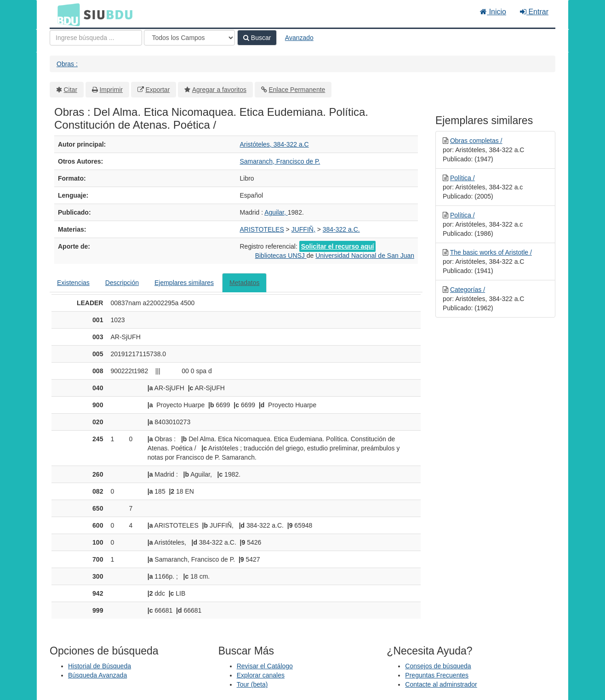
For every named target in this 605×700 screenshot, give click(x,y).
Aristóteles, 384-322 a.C (274, 144)
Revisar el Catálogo (265, 666)
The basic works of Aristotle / (491, 252)
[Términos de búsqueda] (96, 38)
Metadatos (244, 283)
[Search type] (189, 38)
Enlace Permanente (297, 90)
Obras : (67, 64)
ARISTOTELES (262, 229)
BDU (66, 14)
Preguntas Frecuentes (437, 675)
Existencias (73, 283)
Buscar (257, 38)
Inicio (493, 12)
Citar (71, 90)
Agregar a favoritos (219, 90)
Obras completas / (476, 141)
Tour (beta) (252, 684)
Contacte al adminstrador (441, 684)
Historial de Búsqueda (100, 666)
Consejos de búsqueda (438, 666)
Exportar (157, 90)
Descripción (122, 283)
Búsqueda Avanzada (97, 675)
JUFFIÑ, (303, 229)
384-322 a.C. (341, 229)
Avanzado (299, 38)
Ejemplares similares (184, 283)
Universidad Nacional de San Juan (365, 256)
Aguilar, (276, 212)
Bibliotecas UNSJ (281, 256)
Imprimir (111, 90)
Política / (462, 178)
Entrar (534, 12)
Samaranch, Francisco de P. (280, 161)
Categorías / (468, 290)
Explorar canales (261, 675)
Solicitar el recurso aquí (338, 246)
